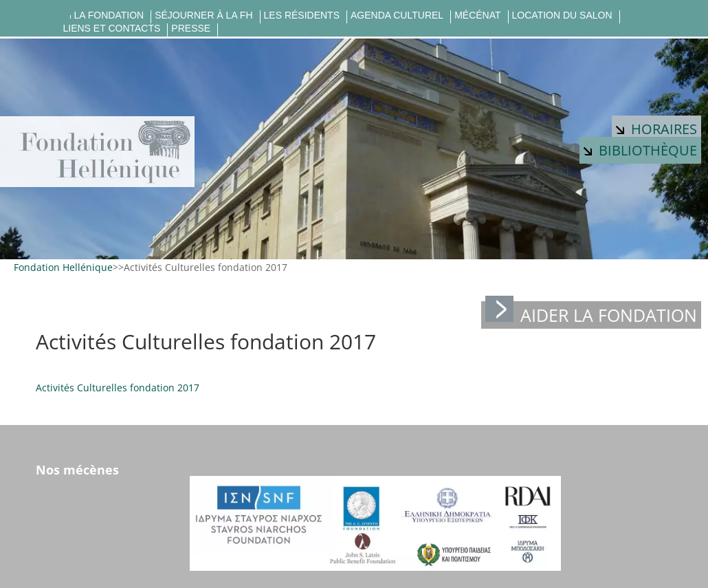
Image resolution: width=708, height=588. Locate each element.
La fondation (109, 15)
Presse (191, 29)
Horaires (656, 129)
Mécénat (477, 15)
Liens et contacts (112, 29)
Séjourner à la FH (203, 15)
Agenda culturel (397, 15)
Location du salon (562, 15)
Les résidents (302, 15)
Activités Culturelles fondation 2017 (118, 388)
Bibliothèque (640, 150)
